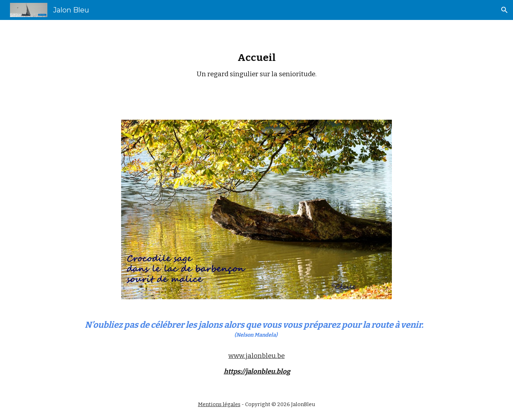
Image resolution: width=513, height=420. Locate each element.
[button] (504, 10)
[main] (256, 66)
